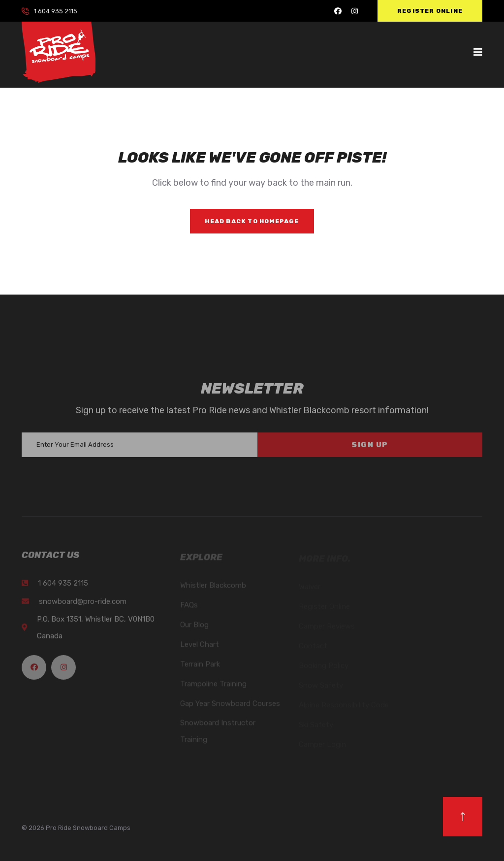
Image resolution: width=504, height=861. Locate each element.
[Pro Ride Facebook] (338, 11)
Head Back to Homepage (252, 221)
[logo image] (59, 52)
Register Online (430, 11)
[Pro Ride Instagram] (355, 11)
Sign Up (370, 449)
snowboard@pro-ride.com (83, 605)
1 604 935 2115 (56, 11)
